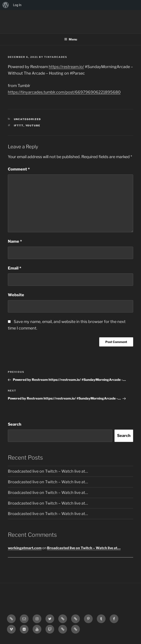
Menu (71, 39)
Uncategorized (28, 119)
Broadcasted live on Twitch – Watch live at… (48, 471)
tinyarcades (56, 57)
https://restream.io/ (66, 67)
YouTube (33, 125)
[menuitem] (6, 5)
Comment (19, 169)
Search (15, 424)
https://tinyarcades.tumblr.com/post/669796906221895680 (64, 92)
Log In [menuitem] (17, 5)
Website (16, 295)
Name (15, 241)
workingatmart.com (25, 548)
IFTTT (19, 125)
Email (15, 268)
